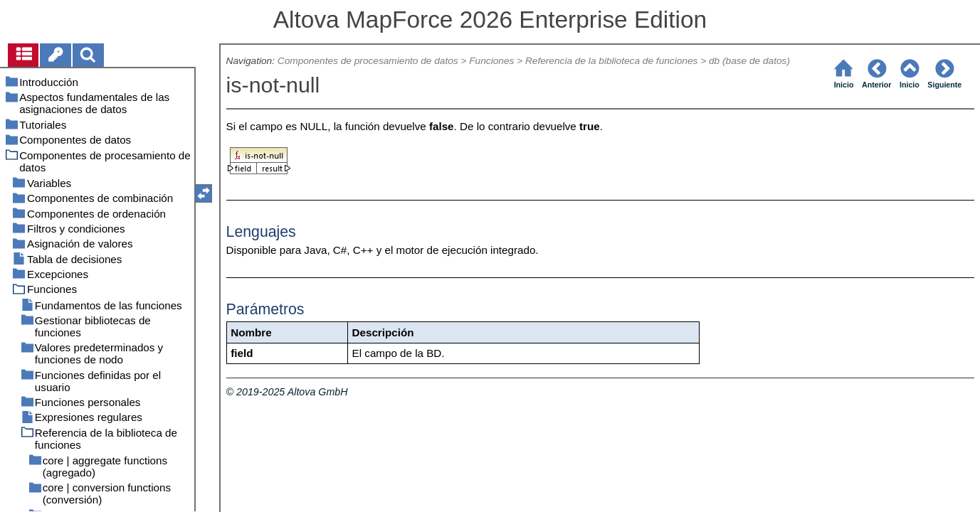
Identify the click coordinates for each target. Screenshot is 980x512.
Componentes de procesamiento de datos (368, 61)
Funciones (491, 61)
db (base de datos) (749, 61)
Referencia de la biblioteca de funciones (611, 61)
